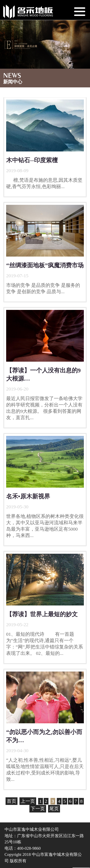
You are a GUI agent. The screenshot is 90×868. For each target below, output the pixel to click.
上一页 (28, 801)
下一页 (38, 809)
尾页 (54, 809)
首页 (12, 801)
